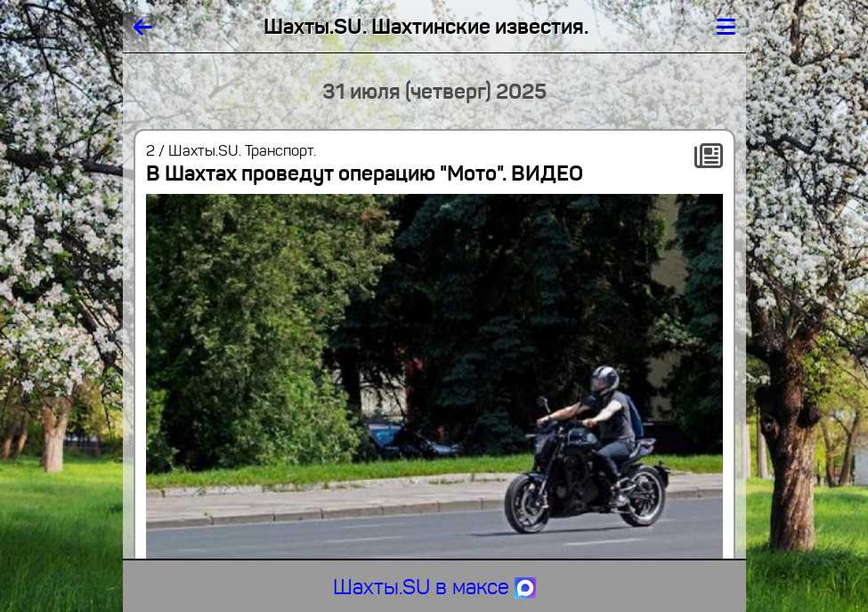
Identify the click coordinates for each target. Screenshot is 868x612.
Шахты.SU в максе (434, 587)
